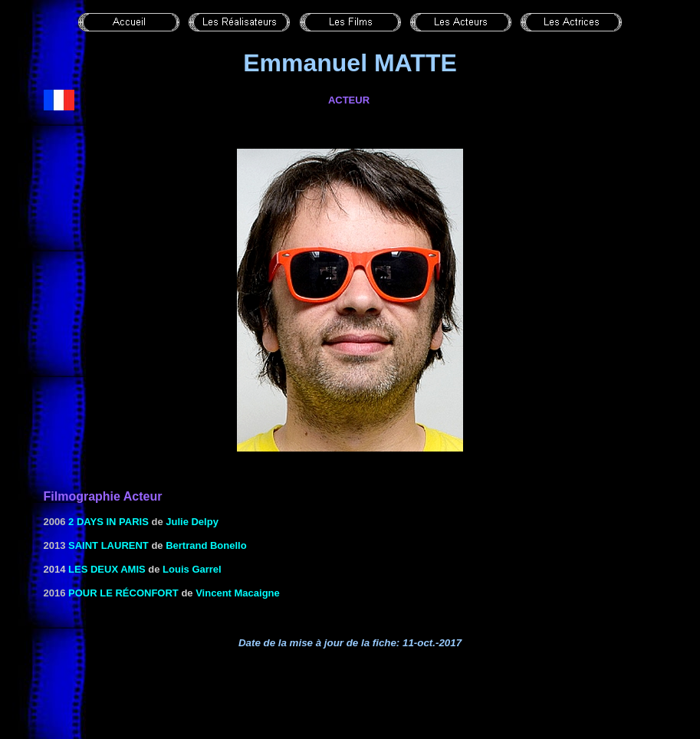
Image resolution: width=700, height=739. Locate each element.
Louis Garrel (192, 569)
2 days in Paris (108, 522)
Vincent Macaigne (238, 593)
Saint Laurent (108, 545)
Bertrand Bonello (206, 545)
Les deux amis (107, 569)
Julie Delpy (192, 522)
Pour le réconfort (123, 593)
